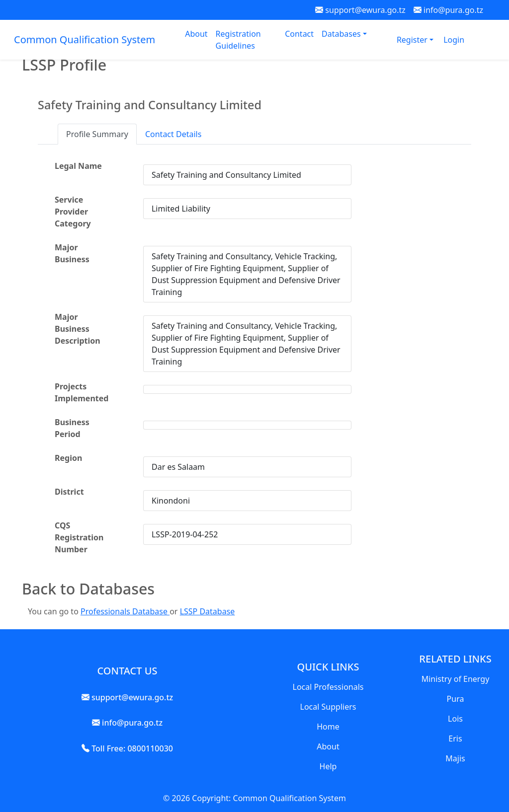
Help (328, 766)
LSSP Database (208, 611)
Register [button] (413, 40)
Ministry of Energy (456, 679)
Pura (456, 699)
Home (328, 727)
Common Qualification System (85, 39)
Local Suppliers (328, 707)
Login (454, 40)
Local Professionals (328, 687)
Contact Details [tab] (173, 134)
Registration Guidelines (238, 40)
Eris (455, 738)
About (196, 34)
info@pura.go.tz (448, 10)
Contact (299, 34)
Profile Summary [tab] (97, 134)
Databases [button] (342, 34)
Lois (455, 719)
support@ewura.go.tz (360, 10)
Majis (455, 758)
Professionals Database (125, 611)
